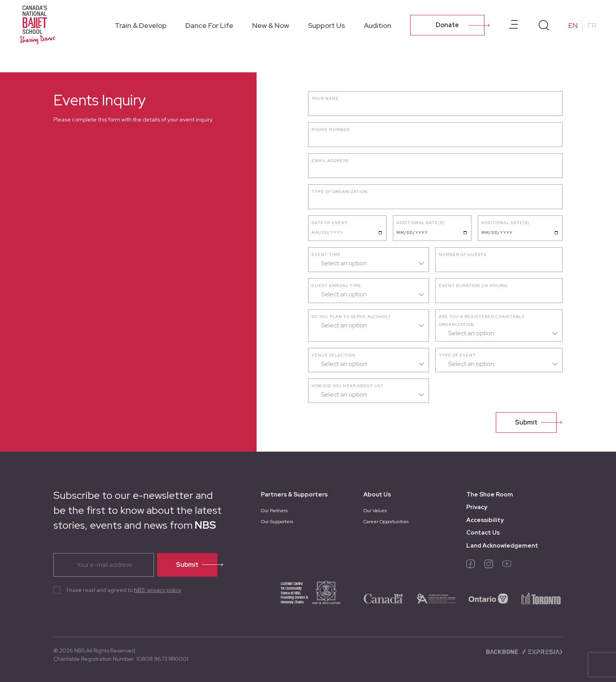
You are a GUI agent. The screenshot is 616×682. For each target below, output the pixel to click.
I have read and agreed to (124, 590)
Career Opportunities (386, 522)
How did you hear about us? (347, 386)
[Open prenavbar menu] (513, 25)
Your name (325, 98)
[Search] (544, 25)
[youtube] (507, 566)
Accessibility (485, 520)
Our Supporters (277, 522)
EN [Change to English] (573, 25)
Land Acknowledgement (502, 546)
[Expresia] (542, 651)
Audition (378, 25)
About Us (377, 494)
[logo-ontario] (488, 598)
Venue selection (334, 355)
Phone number (331, 130)
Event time (326, 255)
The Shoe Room (490, 494)
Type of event (457, 355)
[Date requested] (432, 233)
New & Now (271, 25)
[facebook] (471, 566)
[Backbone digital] (503, 651)
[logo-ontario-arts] (436, 598)
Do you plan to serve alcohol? (351, 317)
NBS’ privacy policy (158, 590)
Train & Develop (141, 25)
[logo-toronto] (541, 598)
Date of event (330, 223)
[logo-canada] (383, 598)
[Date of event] (347, 233)
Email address (330, 161)
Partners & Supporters (294, 494)
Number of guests (463, 255)
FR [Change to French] (592, 25)
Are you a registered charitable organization (482, 321)
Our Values (375, 511)
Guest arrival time (336, 286)
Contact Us (483, 533)
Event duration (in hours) (473, 286)
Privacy (477, 507)
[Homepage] (39, 24)
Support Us (326, 25)
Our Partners (274, 511)
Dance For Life (209, 25)
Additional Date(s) (421, 223)
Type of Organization (340, 192)
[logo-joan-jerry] (302, 598)
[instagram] (489, 566)
